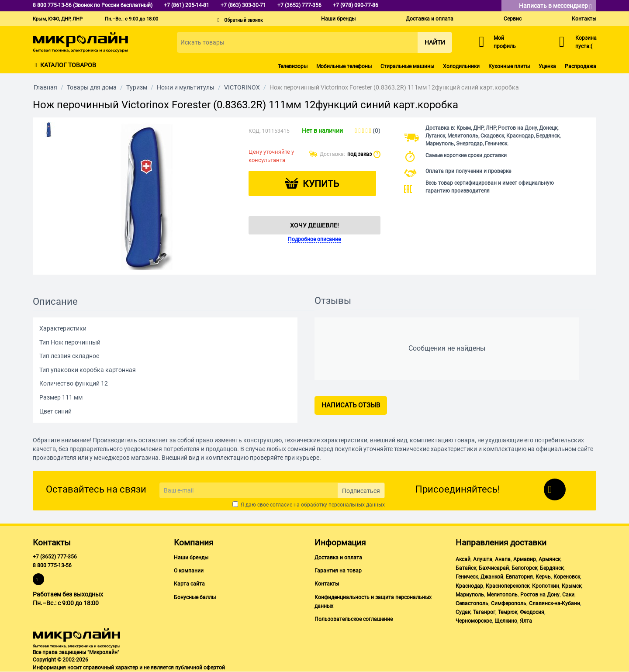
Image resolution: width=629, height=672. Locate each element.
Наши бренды (338, 19)
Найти (435, 42)
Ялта (526, 621)
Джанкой (492, 577)
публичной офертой (200, 668)
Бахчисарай (494, 568)
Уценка (547, 66)
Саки (568, 595)
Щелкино (506, 621)
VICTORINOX (242, 87)
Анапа (503, 559)
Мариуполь (470, 595)
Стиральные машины (407, 66)
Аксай (463, 559)
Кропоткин (546, 586)
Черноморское (474, 621)
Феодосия (532, 612)
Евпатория (519, 577)
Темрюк (508, 612)
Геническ (467, 577)
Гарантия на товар (338, 571)
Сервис (513, 19)
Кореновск (567, 577)
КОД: (255, 131)
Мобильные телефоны (344, 66)
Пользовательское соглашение (354, 619)
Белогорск (524, 568)
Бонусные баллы (195, 597)
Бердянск (552, 568)
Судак (463, 612)
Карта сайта (189, 584)
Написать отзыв (351, 405)
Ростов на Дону (540, 595)
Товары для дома (92, 87)
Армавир (525, 559)
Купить (321, 184)
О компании (189, 571)
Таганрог (484, 612)
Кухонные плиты (509, 66)
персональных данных (357, 505)
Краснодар (469, 586)
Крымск (572, 586)
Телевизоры (293, 66)
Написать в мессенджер (555, 6)
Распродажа (581, 66)
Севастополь (472, 603)
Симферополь (509, 603)
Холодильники (461, 66)
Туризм (137, 87)
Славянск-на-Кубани (555, 603)
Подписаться (361, 491)
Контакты (584, 19)
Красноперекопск (508, 586)
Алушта (483, 559)
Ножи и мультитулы (186, 87)
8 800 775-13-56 (52, 565)
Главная (45, 87)
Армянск (550, 559)
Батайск (466, 568)
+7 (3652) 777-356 (55, 557)
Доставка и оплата (430, 19)
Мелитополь (502, 595)
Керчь (543, 577)
